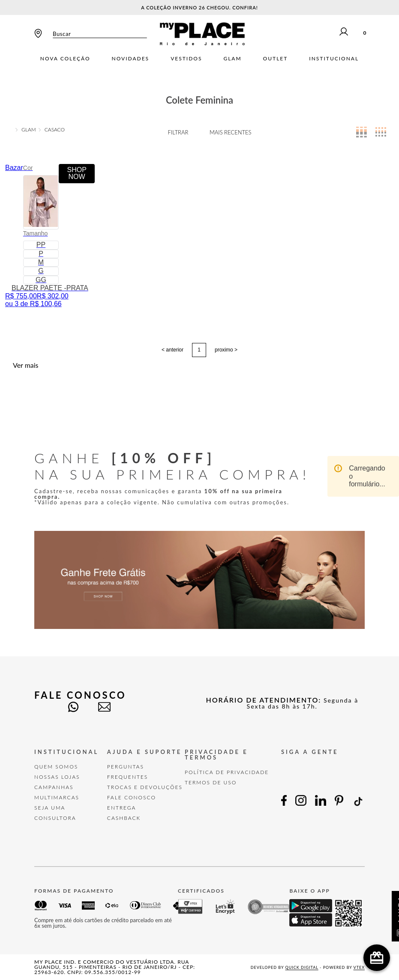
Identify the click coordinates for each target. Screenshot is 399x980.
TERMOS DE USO (211, 782)
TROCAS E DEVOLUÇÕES (145, 787)
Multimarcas (57, 797)
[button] (41, 202)
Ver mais (26, 365)
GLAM (29, 130)
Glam (232, 59)
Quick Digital (302, 967)
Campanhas (54, 787)
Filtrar (178, 132)
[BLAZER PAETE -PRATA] (50, 236)
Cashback (124, 818)
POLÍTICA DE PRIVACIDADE (227, 772)
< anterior (172, 350)
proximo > (226, 350)
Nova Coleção (65, 59)
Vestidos (186, 59)
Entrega (122, 808)
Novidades (131, 59)
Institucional (334, 59)
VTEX (359, 967)
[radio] (361, 132)
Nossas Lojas (57, 777)
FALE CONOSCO (132, 797)
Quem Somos (56, 767)
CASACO (55, 130)
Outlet (276, 59)
